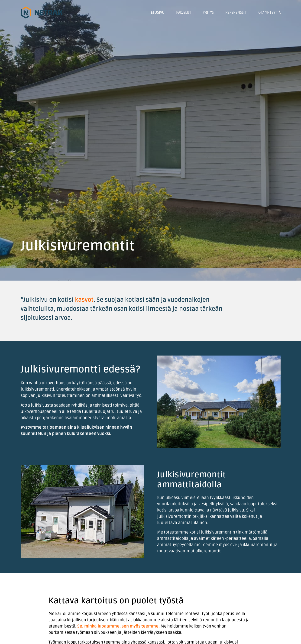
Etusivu (158, 13)
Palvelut (184, 13)
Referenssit (236, 13)
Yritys (208, 13)
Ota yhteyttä (269, 13)
